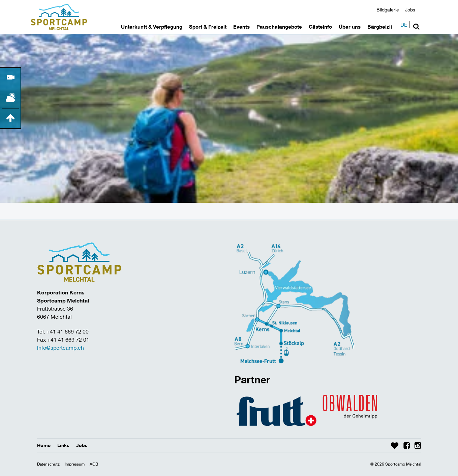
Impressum (75, 464)
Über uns (350, 27)
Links (63, 445)
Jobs (410, 10)
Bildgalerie (388, 10)
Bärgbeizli (380, 27)
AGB (94, 464)
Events (241, 27)
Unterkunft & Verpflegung (152, 27)
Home (44, 445)
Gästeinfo (320, 27)
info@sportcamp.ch (60, 347)
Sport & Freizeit (208, 27)
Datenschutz (48, 464)
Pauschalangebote (279, 27)
